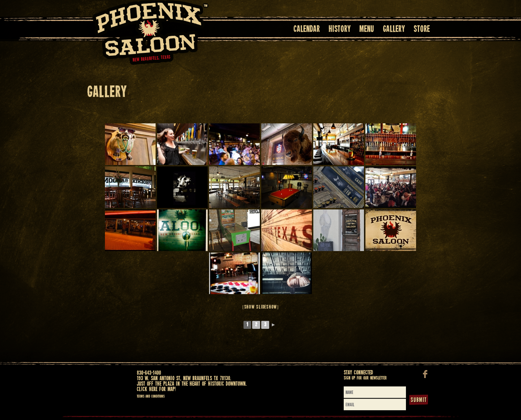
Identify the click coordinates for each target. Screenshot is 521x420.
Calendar (307, 29)
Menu (367, 29)
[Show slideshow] (261, 307)
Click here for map (156, 389)
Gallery (394, 29)
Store (422, 29)
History (340, 29)
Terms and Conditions (151, 396)
